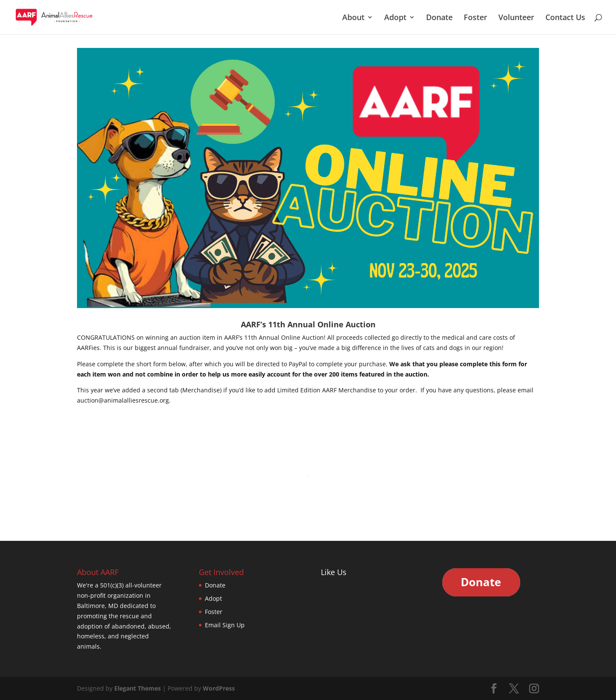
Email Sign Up (225, 625)
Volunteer (516, 18)
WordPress (219, 688)
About (353, 18)
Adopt (395, 18)
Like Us (334, 572)
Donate (439, 18)
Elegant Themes (138, 688)
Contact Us (565, 18)
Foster (475, 18)
